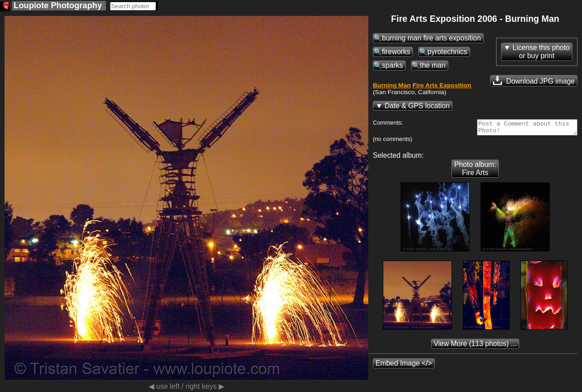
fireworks (396, 52)
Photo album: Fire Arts (475, 171)
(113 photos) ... (475, 346)
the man (433, 65)
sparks (392, 65)
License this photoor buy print (541, 52)
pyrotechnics (447, 52)
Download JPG (534, 80)
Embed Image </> (404, 366)
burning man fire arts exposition (431, 38)
